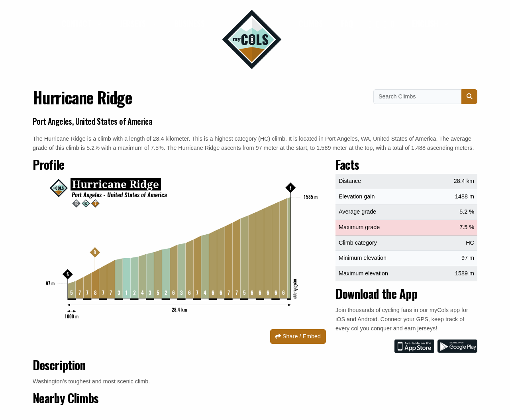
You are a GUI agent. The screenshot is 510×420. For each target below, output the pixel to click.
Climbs (311, 24)
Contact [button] (77, 24)
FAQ (347, 24)
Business (189, 24)
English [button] (426, 24)
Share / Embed (298, 336)
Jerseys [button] (134, 24)
